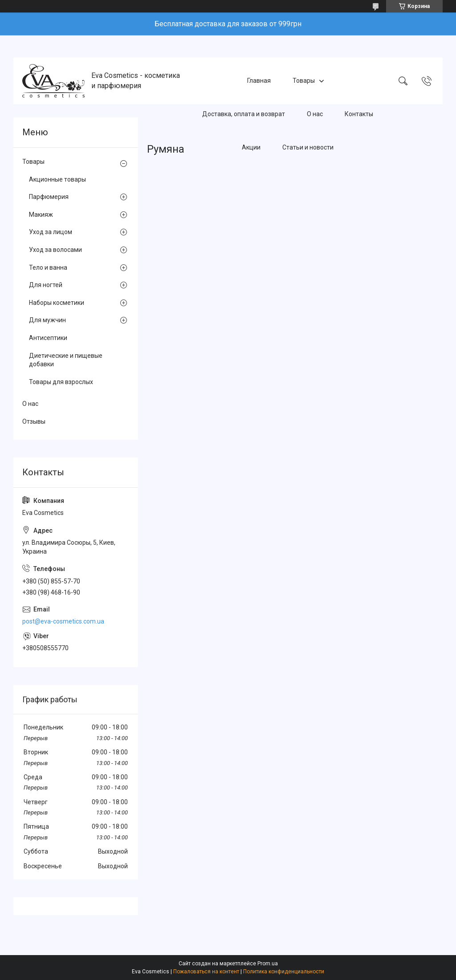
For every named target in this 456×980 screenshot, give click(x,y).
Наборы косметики (57, 303)
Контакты (359, 114)
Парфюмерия (49, 197)
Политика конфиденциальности (284, 972)
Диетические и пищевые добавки (66, 360)
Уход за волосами (55, 250)
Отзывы (34, 421)
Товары (304, 81)
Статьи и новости (308, 147)
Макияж (41, 215)
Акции (251, 147)
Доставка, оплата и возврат (244, 114)
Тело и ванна (48, 267)
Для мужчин (47, 320)
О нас (315, 114)
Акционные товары (57, 179)
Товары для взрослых (61, 382)
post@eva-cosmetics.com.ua (63, 621)
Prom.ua (268, 964)
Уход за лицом (51, 232)
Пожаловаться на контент (206, 972)
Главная (259, 81)
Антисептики (48, 338)
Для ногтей (46, 285)
